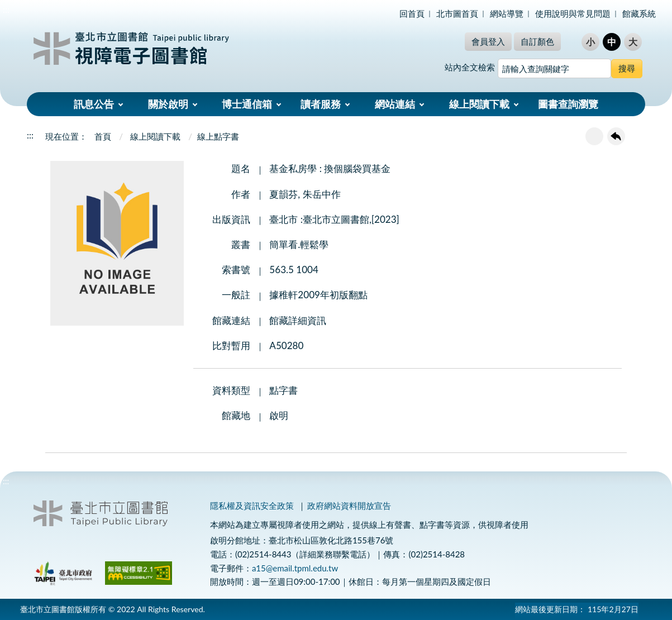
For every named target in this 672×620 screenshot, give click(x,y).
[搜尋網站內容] (554, 68)
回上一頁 (616, 136)
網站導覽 (507, 13)
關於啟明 (168, 104)
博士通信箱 (247, 104)
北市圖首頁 (457, 13)
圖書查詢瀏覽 (568, 104)
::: (6, 9)
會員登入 (488, 41)
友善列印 (594, 136)
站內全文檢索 (470, 67)
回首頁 (412, 13)
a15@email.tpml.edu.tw (295, 568)
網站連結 (395, 104)
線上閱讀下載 (479, 104)
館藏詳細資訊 (298, 320)
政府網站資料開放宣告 (349, 505)
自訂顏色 (537, 41)
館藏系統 (639, 13)
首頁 (103, 136)
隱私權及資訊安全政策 (252, 505)
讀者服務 (321, 104)
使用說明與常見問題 (573, 13)
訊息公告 (94, 104)
